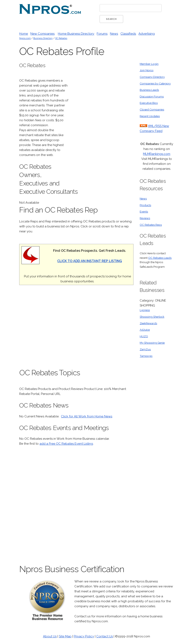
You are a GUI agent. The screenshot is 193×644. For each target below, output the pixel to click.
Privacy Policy (84, 636)
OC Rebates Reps (151, 225)
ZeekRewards (148, 323)
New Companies (42, 34)
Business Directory (43, 38)
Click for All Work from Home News (87, 416)
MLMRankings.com (157, 154)
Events (144, 211)
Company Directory (152, 77)
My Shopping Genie (152, 343)
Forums (102, 34)
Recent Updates (150, 116)
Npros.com (25, 38)
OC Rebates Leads (160, 258)
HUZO (144, 336)
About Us (50, 636)
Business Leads (149, 90)
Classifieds (128, 34)
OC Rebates (61, 38)
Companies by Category (155, 83)
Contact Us (105, 636)
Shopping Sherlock (152, 317)
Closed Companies (152, 109)
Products (145, 205)
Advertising (147, 34)
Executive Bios (149, 103)
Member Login (149, 64)
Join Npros (147, 70)
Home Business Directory (76, 34)
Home (24, 34)
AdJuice (145, 330)
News (114, 34)
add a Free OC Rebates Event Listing (66, 444)
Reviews (145, 218)
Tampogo (146, 356)
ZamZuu (145, 349)
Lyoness (145, 310)
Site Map (65, 636)
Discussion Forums (152, 96)
